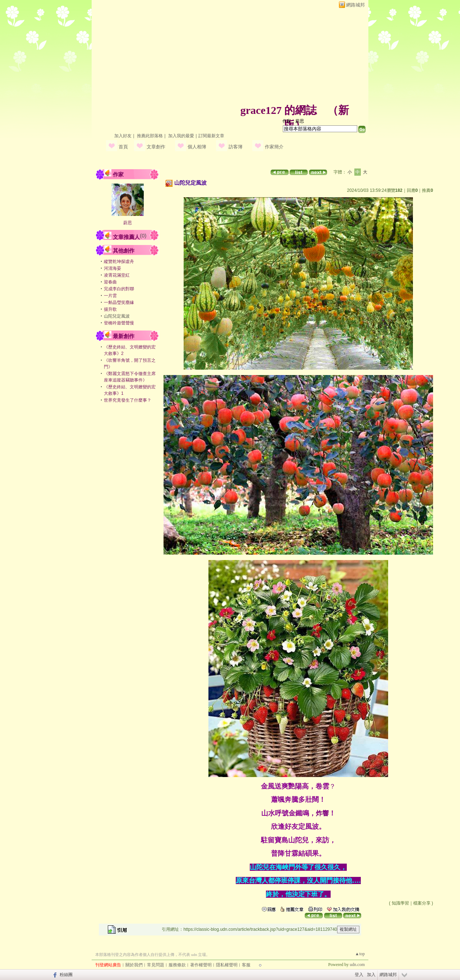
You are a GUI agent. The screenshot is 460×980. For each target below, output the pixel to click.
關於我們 (134, 965)
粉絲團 (66, 975)
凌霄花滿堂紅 (117, 275)
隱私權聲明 (227, 965)
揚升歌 (110, 309)
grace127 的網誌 (279, 110)
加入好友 (123, 136)
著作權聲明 (201, 965)
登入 (359, 975)
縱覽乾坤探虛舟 (119, 262)
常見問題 (156, 965)
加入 (371, 975)
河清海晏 (112, 268)
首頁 (123, 147)
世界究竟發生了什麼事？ (128, 400)
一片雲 (110, 296)
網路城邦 (355, 5)
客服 (246, 965)
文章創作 (156, 147)
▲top (360, 954)
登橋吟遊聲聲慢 (119, 323)
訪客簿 (236, 147)
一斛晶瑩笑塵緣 (119, 302)
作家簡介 (274, 147)
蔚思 (128, 223)
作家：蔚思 (293, 121)
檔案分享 (422, 903)
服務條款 (177, 965)
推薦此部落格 (150, 136)
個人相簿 (197, 147)
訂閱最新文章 (211, 136)
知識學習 (400, 903)
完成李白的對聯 (119, 289)
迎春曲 (110, 282)
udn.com (357, 965)
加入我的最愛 (181, 136)
